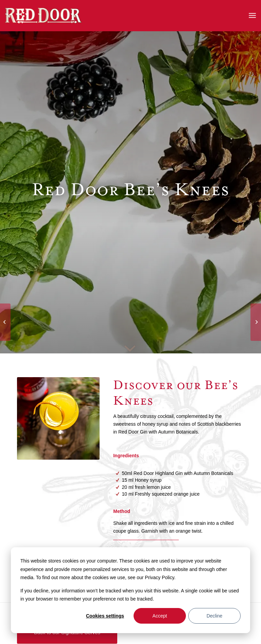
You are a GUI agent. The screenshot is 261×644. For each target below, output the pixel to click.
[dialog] (130, 590)
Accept (160, 616)
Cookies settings (105, 616)
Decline (215, 616)
